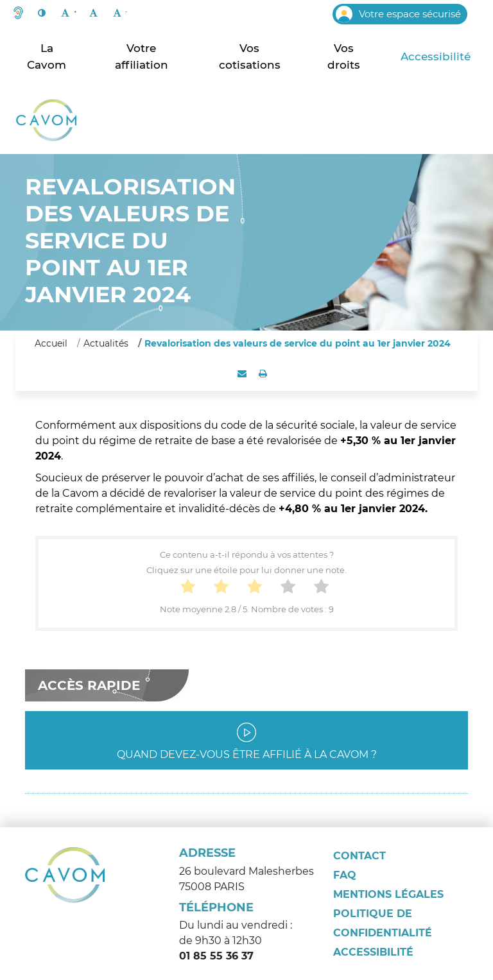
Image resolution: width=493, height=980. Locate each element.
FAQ (345, 875)
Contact (359, 856)
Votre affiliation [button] (142, 56)
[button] (18, 14)
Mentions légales (388, 894)
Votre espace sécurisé (398, 14)
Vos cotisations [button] (250, 56)
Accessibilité (436, 56)
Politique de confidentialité (383, 923)
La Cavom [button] (47, 56)
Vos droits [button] (344, 56)
